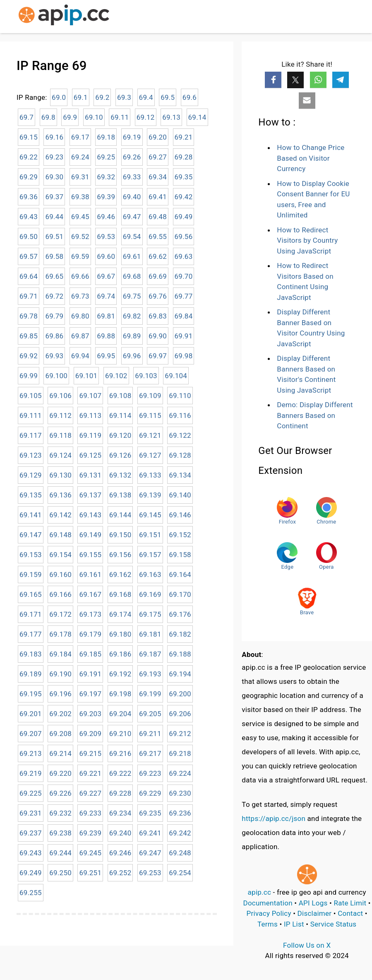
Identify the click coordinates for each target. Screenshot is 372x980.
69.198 (120, 694)
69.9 (70, 117)
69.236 (180, 813)
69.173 (90, 614)
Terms (268, 924)
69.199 (150, 694)
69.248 (180, 853)
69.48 (158, 217)
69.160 (60, 574)
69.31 (80, 177)
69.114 (120, 415)
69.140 (180, 495)
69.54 (132, 237)
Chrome (326, 511)
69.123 (31, 455)
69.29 (29, 177)
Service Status (334, 924)
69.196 (60, 694)
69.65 (54, 276)
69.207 (31, 734)
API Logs (313, 903)
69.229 (150, 793)
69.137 (90, 495)
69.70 (184, 276)
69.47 (132, 217)
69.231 (31, 813)
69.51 (54, 237)
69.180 (120, 634)
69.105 (31, 396)
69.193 (150, 674)
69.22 (29, 157)
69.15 (29, 137)
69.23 (54, 157)
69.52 (80, 237)
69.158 (180, 555)
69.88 (106, 336)
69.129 (31, 475)
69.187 (150, 654)
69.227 (90, 793)
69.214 (60, 753)
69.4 (146, 97)
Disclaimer (315, 913)
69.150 (120, 535)
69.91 (184, 336)
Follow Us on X (307, 945)
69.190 (60, 674)
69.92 (29, 356)
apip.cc (260, 892)
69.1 (81, 97)
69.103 (146, 376)
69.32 (106, 177)
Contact (350, 913)
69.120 (120, 435)
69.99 (29, 376)
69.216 (120, 753)
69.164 (180, 574)
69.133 (150, 475)
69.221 (90, 773)
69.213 (31, 753)
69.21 (184, 137)
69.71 (29, 296)
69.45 (80, 217)
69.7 (26, 117)
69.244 (60, 853)
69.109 (150, 396)
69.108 (120, 396)
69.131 (90, 475)
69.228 (120, 793)
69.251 (90, 873)
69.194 (180, 674)
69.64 (29, 276)
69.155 (90, 555)
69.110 (180, 396)
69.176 (180, 614)
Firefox (287, 511)
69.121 (150, 435)
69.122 (180, 435)
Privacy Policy (269, 913)
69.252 (120, 873)
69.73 (80, 296)
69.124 (60, 455)
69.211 (150, 734)
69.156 (120, 555)
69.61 (132, 256)
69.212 (180, 734)
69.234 (120, 813)
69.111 (31, 415)
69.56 (184, 237)
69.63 (184, 256)
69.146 (180, 515)
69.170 (180, 594)
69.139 (150, 495)
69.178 (60, 634)
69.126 (120, 455)
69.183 (31, 654)
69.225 (31, 793)
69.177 (31, 634)
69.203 (90, 714)
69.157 (150, 555)
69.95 (106, 356)
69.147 (31, 535)
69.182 (180, 634)
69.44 (54, 217)
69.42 (184, 197)
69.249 (31, 873)
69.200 (180, 694)
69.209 (90, 734)
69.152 (180, 535)
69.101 (86, 376)
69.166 (60, 594)
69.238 (60, 833)
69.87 (80, 336)
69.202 (60, 714)
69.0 (59, 97)
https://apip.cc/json (274, 818)
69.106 (60, 396)
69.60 (106, 256)
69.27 (158, 157)
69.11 (120, 117)
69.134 (180, 475)
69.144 (120, 515)
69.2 (102, 97)
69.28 (184, 157)
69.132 (120, 475)
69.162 (120, 574)
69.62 (158, 256)
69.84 (184, 316)
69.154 (60, 555)
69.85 (29, 336)
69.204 (120, 714)
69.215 (90, 753)
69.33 (132, 177)
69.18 (106, 137)
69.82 (132, 316)
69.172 (60, 614)
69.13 (171, 117)
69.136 (60, 495)
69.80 (80, 316)
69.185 (90, 654)
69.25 (106, 157)
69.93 (54, 356)
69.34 (158, 177)
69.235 (150, 813)
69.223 (150, 773)
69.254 (180, 873)
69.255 (31, 893)
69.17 (80, 137)
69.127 (150, 455)
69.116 (180, 415)
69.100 (56, 376)
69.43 (29, 217)
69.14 (197, 117)
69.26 (132, 157)
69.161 (90, 574)
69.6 (190, 97)
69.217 (150, 753)
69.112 (60, 415)
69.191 (90, 674)
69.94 (80, 356)
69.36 (29, 197)
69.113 (90, 415)
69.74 (106, 296)
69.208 (60, 734)
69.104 (176, 376)
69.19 (132, 137)
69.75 (132, 296)
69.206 (180, 714)
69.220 (60, 773)
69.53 (106, 237)
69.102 (116, 376)
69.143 (90, 515)
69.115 (150, 415)
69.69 (158, 276)
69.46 (106, 217)
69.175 (150, 614)
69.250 (60, 873)
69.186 (120, 654)
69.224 (180, 773)
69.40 (132, 197)
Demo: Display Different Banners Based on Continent (315, 415)
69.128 (180, 455)
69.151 (150, 535)
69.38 (80, 197)
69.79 (54, 316)
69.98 (184, 356)
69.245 (90, 853)
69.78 (29, 316)
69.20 (158, 137)
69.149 (90, 535)
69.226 (60, 793)
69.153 (31, 555)
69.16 (54, 137)
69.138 (120, 495)
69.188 (180, 654)
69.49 (184, 217)
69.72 (54, 296)
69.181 (150, 634)
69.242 (180, 833)
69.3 (124, 97)
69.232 (60, 813)
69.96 (132, 356)
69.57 (29, 256)
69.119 (90, 435)
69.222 (120, 773)
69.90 (158, 336)
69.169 (150, 594)
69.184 (60, 654)
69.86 (54, 336)
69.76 (158, 296)
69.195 (31, 694)
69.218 (180, 753)
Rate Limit (350, 903)
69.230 (180, 793)
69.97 (158, 356)
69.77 (184, 296)
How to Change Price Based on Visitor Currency (311, 158)
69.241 (150, 833)
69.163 (150, 574)
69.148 (60, 535)
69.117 (31, 435)
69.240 (120, 833)
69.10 (94, 117)
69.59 (80, 256)
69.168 (120, 594)
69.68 (132, 276)
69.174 (120, 614)
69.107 (90, 396)
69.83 (158, 316)
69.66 (80, 276)
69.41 (158, 197)
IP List (294, 924)
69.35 (184, 177)
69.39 (106, 197)
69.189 (31, 674)
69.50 (29, 237)
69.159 (31, 574)
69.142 (60, 515)
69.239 (90, 833)
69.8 (48, 117)
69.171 (31, 614)
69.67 (106, 276)
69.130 (60, 475)
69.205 (150, 714)
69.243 (31, 853)
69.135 (31, 495)
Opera (326, 556)
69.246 (120, 853)
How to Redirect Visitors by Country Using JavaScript (307, 240)
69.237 (31, 833)
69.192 (120, 674)
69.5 (168, 97)
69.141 (31, 515)
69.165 (31, 594)
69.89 (132, 336)
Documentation (268, 903)
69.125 (90, 455)
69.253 (150, 873)
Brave (307, 602)
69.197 (90, 694)
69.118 (60, 435)
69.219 (31, 773)
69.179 (90, 634)
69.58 (54, 256)
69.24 (80, 157)
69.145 (150, 515)
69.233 (90, 813)
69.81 (106, 316)
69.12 (146, 117)
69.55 (158, 237)
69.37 (54, 197)
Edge (287, 556)
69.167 (90, 594)
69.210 (120, 734)
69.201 (31, 714)
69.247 (150, 853)
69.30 (54, 177)
